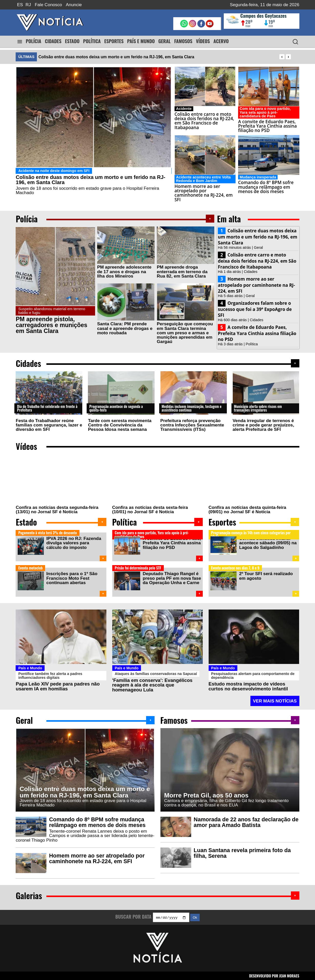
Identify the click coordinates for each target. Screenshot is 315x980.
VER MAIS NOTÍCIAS (275, 700)
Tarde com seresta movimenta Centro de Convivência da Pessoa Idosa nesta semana (120, 425)
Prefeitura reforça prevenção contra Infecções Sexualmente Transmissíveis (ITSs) (192, 425)
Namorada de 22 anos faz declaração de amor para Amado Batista (246, 821)
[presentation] (282, 57)
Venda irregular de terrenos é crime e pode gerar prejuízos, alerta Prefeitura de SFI (263, 425)
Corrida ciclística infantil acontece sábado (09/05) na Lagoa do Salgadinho (267, 543)
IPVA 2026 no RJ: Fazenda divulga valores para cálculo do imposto (73, 543)
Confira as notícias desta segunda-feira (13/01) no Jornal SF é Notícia (57, 510)
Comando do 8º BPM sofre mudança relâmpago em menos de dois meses (97, 821)
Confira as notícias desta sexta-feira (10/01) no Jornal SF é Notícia (150, 510)
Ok (195, 917)
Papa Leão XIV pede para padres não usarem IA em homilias (58, 685)
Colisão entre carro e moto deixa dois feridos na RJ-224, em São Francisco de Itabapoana (257, 261)
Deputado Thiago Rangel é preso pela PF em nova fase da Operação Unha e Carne (171, 578)
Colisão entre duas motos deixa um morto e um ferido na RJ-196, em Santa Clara (116, 57)
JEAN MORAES (289, 976)
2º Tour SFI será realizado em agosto (265, 575)
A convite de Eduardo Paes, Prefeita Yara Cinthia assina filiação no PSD (257, 333)
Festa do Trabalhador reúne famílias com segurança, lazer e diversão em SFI (49, 425)
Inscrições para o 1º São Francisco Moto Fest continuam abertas (71, 578)
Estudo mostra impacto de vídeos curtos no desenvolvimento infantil (248, 685)
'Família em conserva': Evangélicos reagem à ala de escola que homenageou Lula (152, 684)
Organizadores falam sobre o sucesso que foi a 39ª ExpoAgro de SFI (255, 309)
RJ (28, 5)
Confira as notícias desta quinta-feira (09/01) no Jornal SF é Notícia (247, 510)
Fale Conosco (48, 5)
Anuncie (74, 5)
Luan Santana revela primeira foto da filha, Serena (242, 852)
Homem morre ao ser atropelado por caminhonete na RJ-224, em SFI (256, 285)
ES (20, 5)
